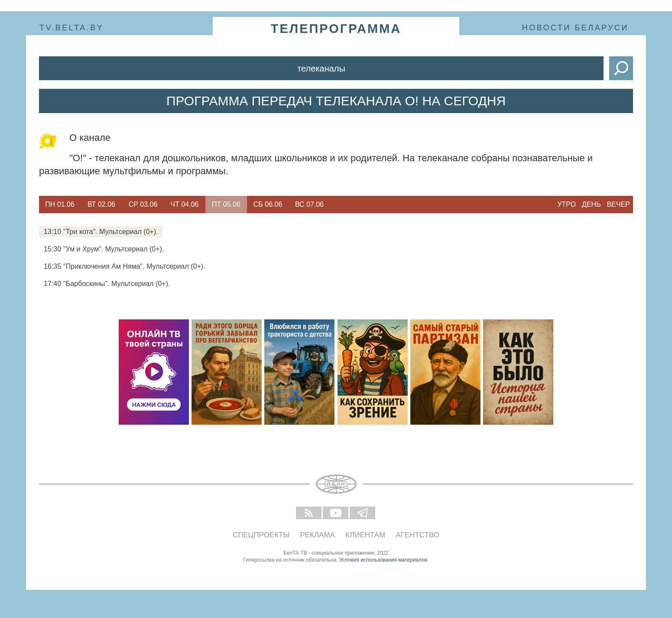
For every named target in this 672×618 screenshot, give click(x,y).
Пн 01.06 (60, 204)
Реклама (318, 535)
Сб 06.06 (268, 204)
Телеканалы (321, 68)
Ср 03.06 (143, 204)
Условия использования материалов (383, 560)
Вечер (618, 204)
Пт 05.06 (226, 204)
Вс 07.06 (309, 204)
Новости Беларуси (575, 28)
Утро (566, 204)
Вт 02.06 (101, 204)
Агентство (417, 535)
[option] (60, 205)
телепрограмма (336, 29)
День (591, 204)
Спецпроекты (261, 535)
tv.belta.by (71, 28)
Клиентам (365, 535)
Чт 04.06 (185, 204)
